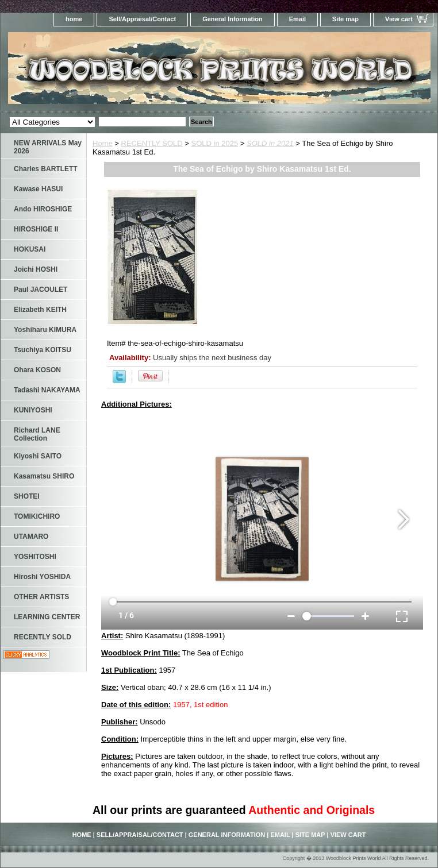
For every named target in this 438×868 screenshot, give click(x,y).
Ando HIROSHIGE (43, 209)
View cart (399, 19)
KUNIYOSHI (33, 410)
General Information (233, 19)
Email (297, 19)
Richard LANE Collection (37, 434)
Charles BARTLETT (46, 169)
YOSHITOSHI (35, 557)
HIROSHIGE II (36, 229)
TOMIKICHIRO (37, 516)
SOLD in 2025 (215, 143)
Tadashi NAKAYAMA (47, 390)
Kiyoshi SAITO (38, 456)
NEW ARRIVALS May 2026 (48, 147)
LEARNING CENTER (47, 617)
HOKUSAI (30, 249)
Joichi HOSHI (36, 269)
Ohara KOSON (37, 370)
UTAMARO (31, 537)
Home (103, 143)
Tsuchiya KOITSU (43, 350)
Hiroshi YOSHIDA (42, 577)
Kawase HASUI (38, 189)
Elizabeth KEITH (40, 310)
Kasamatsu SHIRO (44, 476)
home (74, 19)
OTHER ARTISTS (41, 597)
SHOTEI (27, 496)
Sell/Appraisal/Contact (142, 19)
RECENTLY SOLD (152, 143)
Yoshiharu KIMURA (45, 330)
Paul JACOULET (41, 290)
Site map (345, 19)
